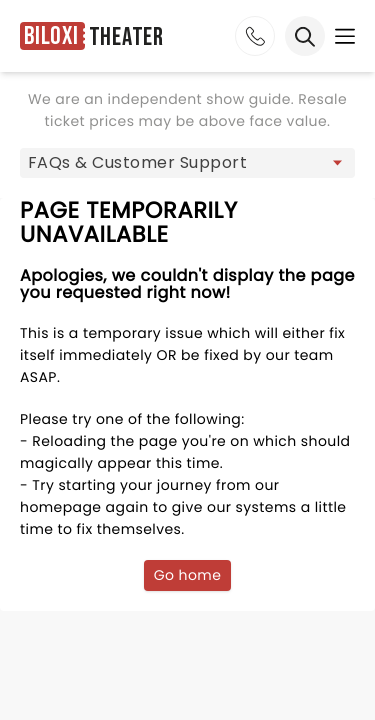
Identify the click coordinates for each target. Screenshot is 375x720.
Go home (188, 575)
